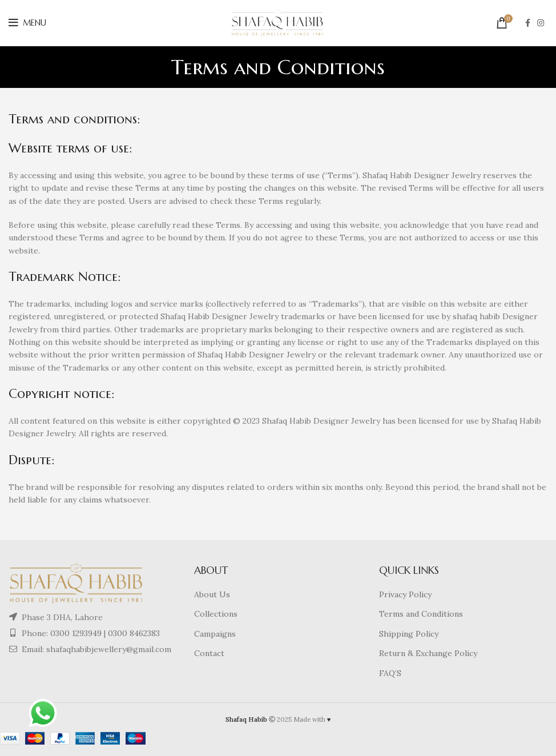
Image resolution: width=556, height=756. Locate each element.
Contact (209, 653)
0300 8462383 (134, 633)
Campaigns (215, 634)
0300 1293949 (75, 633)
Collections (216, 614)
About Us (212, 594)
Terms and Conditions (421, 614)
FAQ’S (390, 673)
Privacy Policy (405, 594)
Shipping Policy (409, 634)
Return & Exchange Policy (428, 653)
